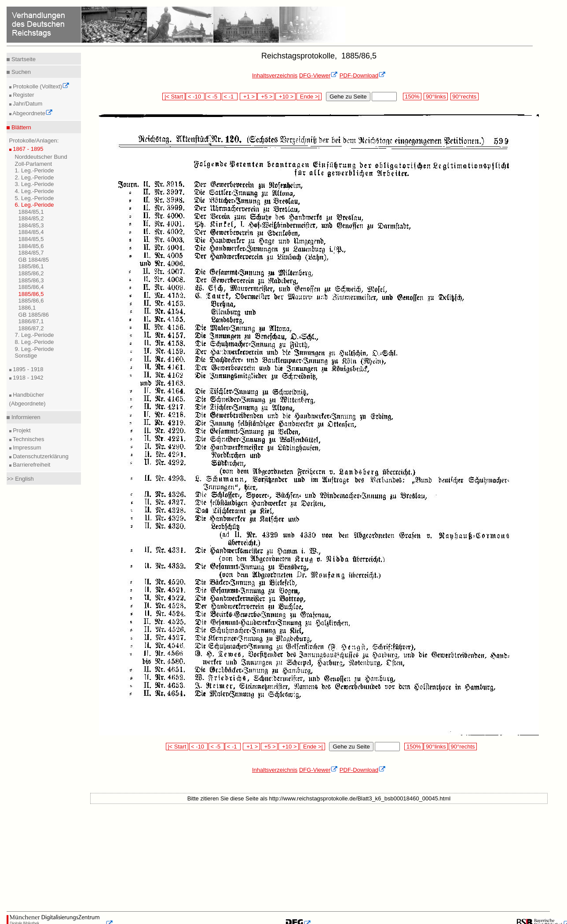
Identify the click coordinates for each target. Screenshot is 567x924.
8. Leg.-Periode (35, 342)
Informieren (25, 417)
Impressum (26, 447)
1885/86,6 (31, 301)
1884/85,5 (31, 239)
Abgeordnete (32, 113)
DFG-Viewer (318, 75)
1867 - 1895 (27, 149)
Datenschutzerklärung (40, 456)
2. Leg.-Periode (35, 177)
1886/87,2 (31, 328)
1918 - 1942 (27, 378)
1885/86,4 (31, 287)
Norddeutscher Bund (41, 157)
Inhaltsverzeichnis (275, 75)
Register (23, 95)
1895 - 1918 (27, 369)
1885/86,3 (31, 280)
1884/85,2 (31, 218)
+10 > (285, 97)
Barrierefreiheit (31, 465)
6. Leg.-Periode (35, 205)
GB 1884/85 (34, 260)
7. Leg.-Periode (35, 335)
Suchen (20, 72)
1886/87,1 (31, 321)
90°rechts (465, 97)
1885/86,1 (31, 266)
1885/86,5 (31, 294)
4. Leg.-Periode (35, 191)
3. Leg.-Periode (35, 184)
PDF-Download (363, 75)
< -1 (230, 97)
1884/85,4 (31, 232)
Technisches (28, 439)
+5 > (266, 97)
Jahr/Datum (27, 104)
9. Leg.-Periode (35, 349)
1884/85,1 (31, 212)
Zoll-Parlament (34, 164)
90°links (436, 97)
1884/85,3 (31, 225)
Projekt (21, 430)
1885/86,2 (31, 273)
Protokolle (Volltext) (41, 86)
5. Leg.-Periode (35, 198)
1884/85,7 (31, 253)
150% (412, 97)
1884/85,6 (31, 246)
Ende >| (309, 97)
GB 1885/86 (34, 315)
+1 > (248, 97)
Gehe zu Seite (348, 97)
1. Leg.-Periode (35, 170)
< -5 (213, 97)
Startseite (23, 59)
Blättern (20, 127)
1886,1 (27, 308)
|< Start (174, 97)
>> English (20, 479)
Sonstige (26, 356)
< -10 (195, 97)
